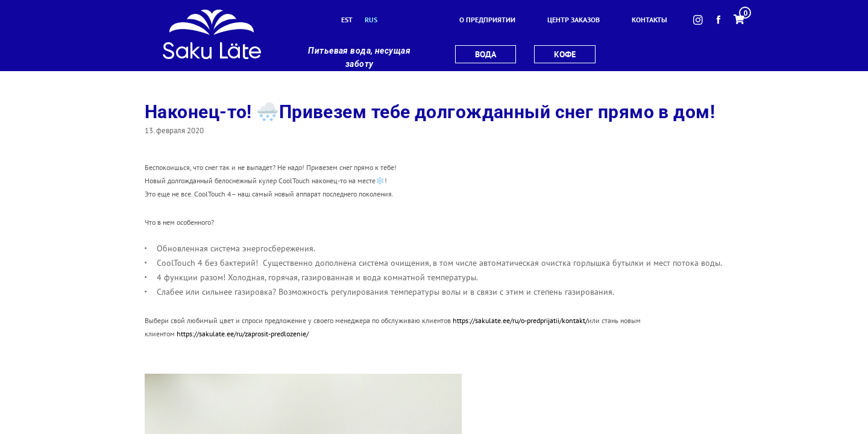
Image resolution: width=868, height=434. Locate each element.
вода (486, 54)
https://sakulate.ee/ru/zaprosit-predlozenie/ (243, 334)
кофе (565, 54)
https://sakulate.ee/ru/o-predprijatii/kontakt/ (520, 320)
